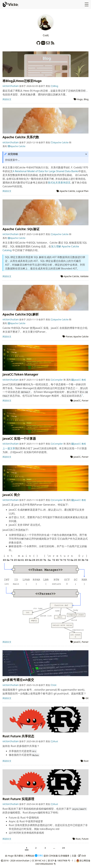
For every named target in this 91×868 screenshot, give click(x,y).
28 (64, 848)
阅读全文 (7, 99)
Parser (69, 336)
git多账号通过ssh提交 (18, 680)
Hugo (80, 99)
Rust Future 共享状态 (18, 736)
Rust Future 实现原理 (18, 799)
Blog (54, 86)
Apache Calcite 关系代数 (21, 137)
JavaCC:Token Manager (20, 374)
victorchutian (11, 86)
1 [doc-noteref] (82, 395)
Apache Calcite (60, 142)
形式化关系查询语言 (59, 183)
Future (85, 839)
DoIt (82, 856)
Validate (84, 276)
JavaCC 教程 (78, 380)
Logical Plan (82, 191)
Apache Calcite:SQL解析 (21, 314)
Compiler (57, 380)
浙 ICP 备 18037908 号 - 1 (61, 861)
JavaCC (77, 401)
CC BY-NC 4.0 (38, 861)
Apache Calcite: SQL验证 (21, 229)
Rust (54, 741)
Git (54, 685)
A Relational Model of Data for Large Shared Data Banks (45, 171)
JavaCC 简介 (11, 495)
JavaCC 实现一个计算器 (19, 438)
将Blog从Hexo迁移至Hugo (22, 81)
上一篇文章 (9, 448)
